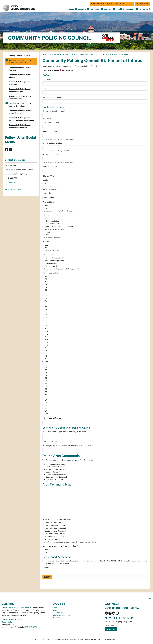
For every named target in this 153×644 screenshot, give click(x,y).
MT (46, 348)
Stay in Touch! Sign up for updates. (119, 622)
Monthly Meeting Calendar (19, 56)
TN (46, 392)
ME (46, 329)
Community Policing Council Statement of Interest (20, 62)
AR (46, 285)
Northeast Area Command (55, 525)
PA (46, 381)
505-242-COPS (31, 627)
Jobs (119, 9)
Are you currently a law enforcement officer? (61, 546)
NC (46, 367)
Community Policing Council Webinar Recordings (20, 105)
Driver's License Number (53, 418)
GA (46, 304)
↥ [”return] (150, 599)
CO (46, 290)
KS (46, 320)
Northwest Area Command (55, 528)
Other (47, 235)
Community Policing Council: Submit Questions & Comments (21, 119)
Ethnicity (46, 215)
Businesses (71, 9)
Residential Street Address (54, 111)
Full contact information (13, 189)
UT (46, 397)
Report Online (7, 622)
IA (46, 318)
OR (46, 378)
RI (46, 384)
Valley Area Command (54, 539)
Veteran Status (48, 202)
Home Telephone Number (53, 132)
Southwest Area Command (55, 536)
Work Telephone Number (52, 143)
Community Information (52, 255)
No (46, 208)
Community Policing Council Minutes (20, 76)
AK (46, 279)
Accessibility (58, 613)
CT (46, 293)
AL (46, 276)
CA (46, 287)
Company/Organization (52, 97)
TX (46, 395)
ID (46, 309)
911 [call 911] (14, 625)
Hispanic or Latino (52, 221)
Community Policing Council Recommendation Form (20, 126)
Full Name (47, 79)
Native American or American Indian (59, 227)
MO (46, 345)
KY (46, 323)
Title (44, 88)
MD (46, 331)
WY (46, 414)
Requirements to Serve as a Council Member (20, 97)
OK (46, 375)
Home (45, 55)
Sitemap (57, 618)
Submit (47, 577)
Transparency (130, 9)
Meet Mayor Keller (124, 4)
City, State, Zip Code (51, 123)
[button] (143, 9)
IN (46, 315)
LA (46, 326)
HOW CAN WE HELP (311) (101, 4)
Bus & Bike (109, 9)
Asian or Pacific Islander (55, 229)
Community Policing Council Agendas (20, 69)
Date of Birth (47, 193)
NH (46, 356)
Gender (45, 180)
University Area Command (55, 534)
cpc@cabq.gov (11, 182)
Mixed (47, 232)
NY (46, 364)
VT (46, 400)
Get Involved (142, 4)
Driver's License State (52, 273)
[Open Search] (149, 9)
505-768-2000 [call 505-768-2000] (16, 620)
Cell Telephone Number (52, 155)
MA (46, 334)
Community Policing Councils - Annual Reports (21, 112)
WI (46, 411)
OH (46, 373)
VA (46, 403)
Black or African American (55, 224)
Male (47, 184)
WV (46, 408)
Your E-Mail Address (51, 166)
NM (46, 362)
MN (46, 340)
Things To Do (96, 9)
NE (46, 351)
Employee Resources (62, 615)
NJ (46, 359)
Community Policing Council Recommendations (20, 90)
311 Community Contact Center (17, 608)
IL (46, 312)
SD (46, 389)
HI (46, 307)
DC (46, 296)
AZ (46, 282)
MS (46, 342)
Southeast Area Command (55, 531)
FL (46, 301)
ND (46, 370)
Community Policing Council (64, 55)
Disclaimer (57, 610)
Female (48, 186)
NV (46, 353)
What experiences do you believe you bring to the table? (65, 432)
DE (46, 298)
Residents (83, 9)
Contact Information (15, 160)
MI (46, 337)
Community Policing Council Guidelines (20, 83)
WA (46, 406)
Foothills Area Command (55, 523)
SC (46, 386)
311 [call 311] (7, 620)
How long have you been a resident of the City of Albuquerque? (68, 446)
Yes (46, 205)
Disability (46, 242)
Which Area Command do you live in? (57, 519)
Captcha (46, 568)
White (47, 218)
